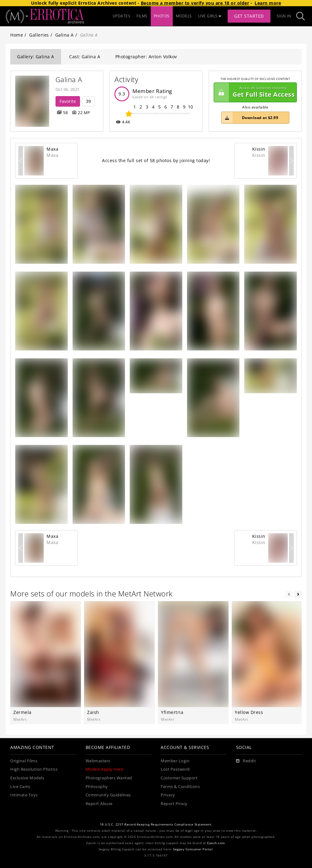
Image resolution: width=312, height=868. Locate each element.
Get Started (249, 16)
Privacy (168, 795)
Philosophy (97, 787)
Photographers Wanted (109, 778)
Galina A (65, 35)
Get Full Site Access (254, 92)
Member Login (175, 761)
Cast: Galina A (85, 57)
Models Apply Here (105, 769)
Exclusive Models (27, 778)
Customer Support (179, 778)
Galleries (39, 35)
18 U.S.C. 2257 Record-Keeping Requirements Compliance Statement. (156, 824)
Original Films (24, 761)
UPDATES (122, 16)
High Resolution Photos (34, 769)
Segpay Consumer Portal (193, 849)
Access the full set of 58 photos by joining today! (156, 160)
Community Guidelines (108, 795)
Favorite (68, 101)
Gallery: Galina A (36, 57)
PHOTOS (162, 16)
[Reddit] (246, 761)
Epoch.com (216, 843)
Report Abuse (99, 804)
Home (17, 35)
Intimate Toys (24, 795)
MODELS (184, 16)
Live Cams (20, 787)
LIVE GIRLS (210, 16)
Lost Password (175, 769)
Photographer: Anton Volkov (146, 57)
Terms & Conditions (180, 787)
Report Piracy (174, 804)
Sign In (284, 16)
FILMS (142, 16)
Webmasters (98, 761)
